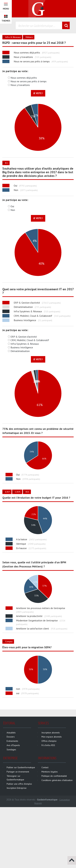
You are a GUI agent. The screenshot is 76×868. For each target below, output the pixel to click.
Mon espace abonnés (52, 737)
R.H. (28, 492)
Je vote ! (38, 93)
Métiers (29, 37)
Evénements (12, 741)
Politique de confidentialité (54, 776)
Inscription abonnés (51, 733)
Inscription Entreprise (17, 788)
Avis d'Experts (13, 745)
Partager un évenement (18, 772)
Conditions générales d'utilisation (57, 780)
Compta (9, 641)
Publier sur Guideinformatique (21, 767)
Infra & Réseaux (13, 37)
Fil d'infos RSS (48, 745)
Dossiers (11, 737)
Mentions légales (50, 772)
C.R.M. (18, 492)
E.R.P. (8, 492)
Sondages (11, 750)
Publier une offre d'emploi (19, 784)
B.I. (7, 163)
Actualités (11, 733)
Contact (45, 767)
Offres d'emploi (49, 741)
